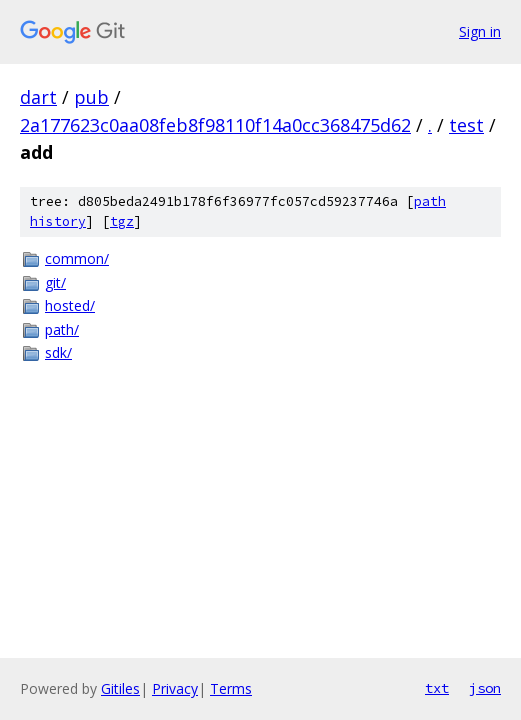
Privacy (175, 688)
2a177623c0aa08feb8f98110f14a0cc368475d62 (215, 125)
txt (437, 688)
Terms (231, 688)
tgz (122, 221)
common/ (77, 258)
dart (38, 97)
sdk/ (58, 352)
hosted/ (70, 305)
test (466, 125)
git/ (55, 282)
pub (91, 97)
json (485, 688)
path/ (62, 329)
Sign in (480, 31)
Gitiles (120, 688)
